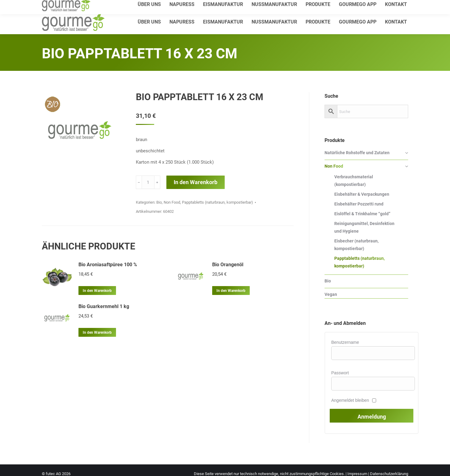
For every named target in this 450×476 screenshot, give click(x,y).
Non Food (172, 202)
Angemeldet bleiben (350, 400)
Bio (159, 202)
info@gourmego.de (114, 5)
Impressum (357, 474)
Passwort (340, 373)
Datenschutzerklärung (389, 474)
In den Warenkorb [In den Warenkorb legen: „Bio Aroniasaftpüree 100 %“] (97, 291)
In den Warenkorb (196, 182)
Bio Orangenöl (228, 265)
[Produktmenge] (148, 182)
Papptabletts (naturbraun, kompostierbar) (218, 202)
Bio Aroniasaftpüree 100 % (108, 265)
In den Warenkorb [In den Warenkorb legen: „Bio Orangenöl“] (231, 291)
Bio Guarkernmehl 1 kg (104, 306)
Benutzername (345, 342)
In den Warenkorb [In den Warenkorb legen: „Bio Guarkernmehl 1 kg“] (97, 332)
